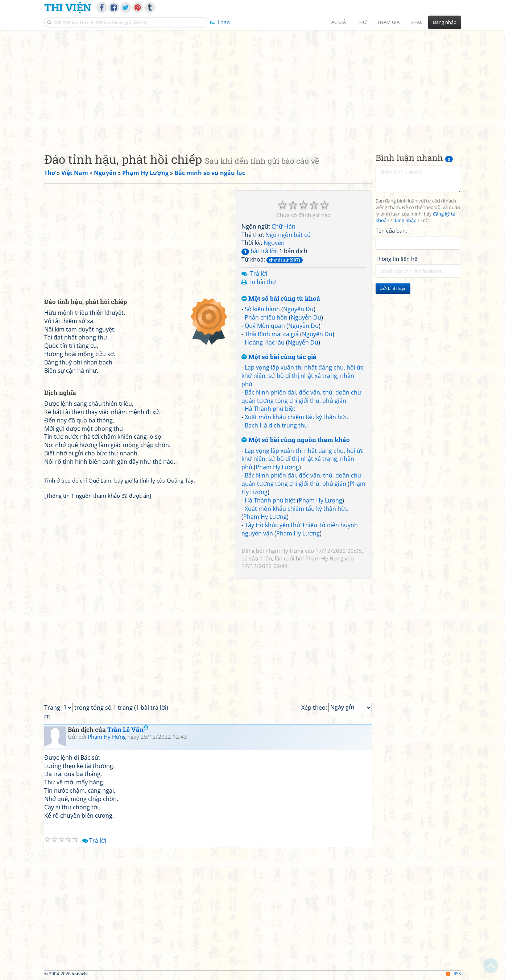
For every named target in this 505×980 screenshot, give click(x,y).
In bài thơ (263, 282)
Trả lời (259, 274)
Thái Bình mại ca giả (272, 334)
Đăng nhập (445, 22)
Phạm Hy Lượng (277, 467)
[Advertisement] (253, 85)
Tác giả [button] (337, 22)
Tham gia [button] (388, 22)
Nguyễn (274, 243)
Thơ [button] (362, 22)
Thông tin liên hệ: (397, 259)
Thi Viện (68, 7)
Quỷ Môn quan (265, 326)
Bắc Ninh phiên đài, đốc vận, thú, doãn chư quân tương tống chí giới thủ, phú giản (301, 397)
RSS (454, 974)
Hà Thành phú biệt (270, 409)
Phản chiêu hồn (266, 317)
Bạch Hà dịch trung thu (276, 425)
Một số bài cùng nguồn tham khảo (296, 440)
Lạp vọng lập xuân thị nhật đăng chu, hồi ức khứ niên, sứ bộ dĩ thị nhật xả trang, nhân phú (303, 376)
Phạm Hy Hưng (284, 551)
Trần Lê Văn (128, 729)
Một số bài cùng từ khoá (281, 299)
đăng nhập (405, 220)
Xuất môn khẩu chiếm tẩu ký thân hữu (297, 417)
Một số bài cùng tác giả (279, 357)
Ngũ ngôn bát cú (288, 235)
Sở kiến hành (262, 309)
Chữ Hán (283, 226)
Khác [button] (417, 22)
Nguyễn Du (298, 309)
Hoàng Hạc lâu (265, 342)
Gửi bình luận (393, 288)
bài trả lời (259, 251)
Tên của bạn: (391, 230)
